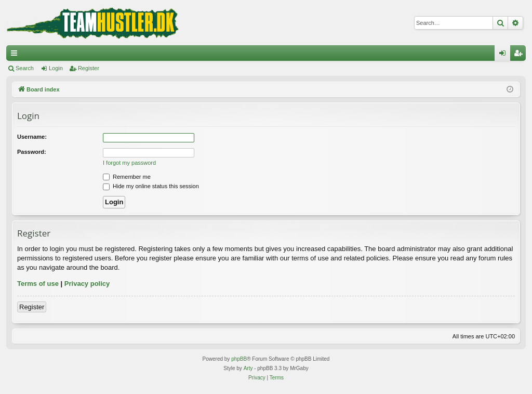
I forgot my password (129, 163)
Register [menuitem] (520, 55)
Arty (248, 368)
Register (89, 68)
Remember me (127, 177)
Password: (32, 152)
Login (56, 68)
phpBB (239, 359)
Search (25, 68)
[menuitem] (257, 378)
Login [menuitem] (505, 55)
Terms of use (38, 284)
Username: (32, 137)
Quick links (16, 55)
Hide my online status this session (151, 186)
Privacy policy (87, 284)
